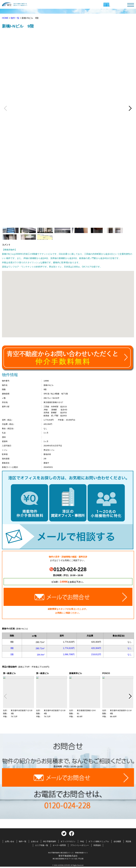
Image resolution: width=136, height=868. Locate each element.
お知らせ (35, 841)
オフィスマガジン (68, 841)
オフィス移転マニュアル (99, 841)
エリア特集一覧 (42, 845)
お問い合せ (10, 841)
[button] (68, 302)
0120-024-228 (68, 569)
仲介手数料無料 (50, 841)
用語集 (128, 841)
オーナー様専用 (59, 845)
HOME (5, 18)
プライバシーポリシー (80, 845)
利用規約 (97, 845)
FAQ (82, 841)
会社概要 (117, 841)
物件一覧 (15, 18)
